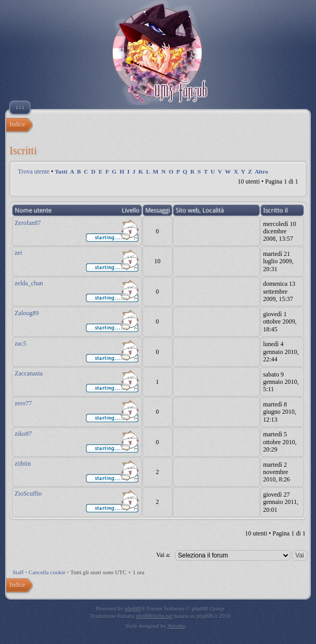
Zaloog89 (27, 313)
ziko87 (23, 434)
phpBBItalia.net (154, 616)
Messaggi (157, 210)
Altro (261, 171)
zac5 (20, 344)
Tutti (61, 171)
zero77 (23, 403)
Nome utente (33, 210)
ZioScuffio (28, 493)
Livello (130, 210)
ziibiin (23, 464)
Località (213, 210)
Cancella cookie (47, 572)
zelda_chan (29, 283)
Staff (18, 572)
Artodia (177, 626)
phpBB (133, 608)
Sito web (187, 210)
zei (18, 253)
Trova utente (34, 171)
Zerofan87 (28, 223)
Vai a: (164, 555)
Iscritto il (275, 210)
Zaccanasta (29, 373)
